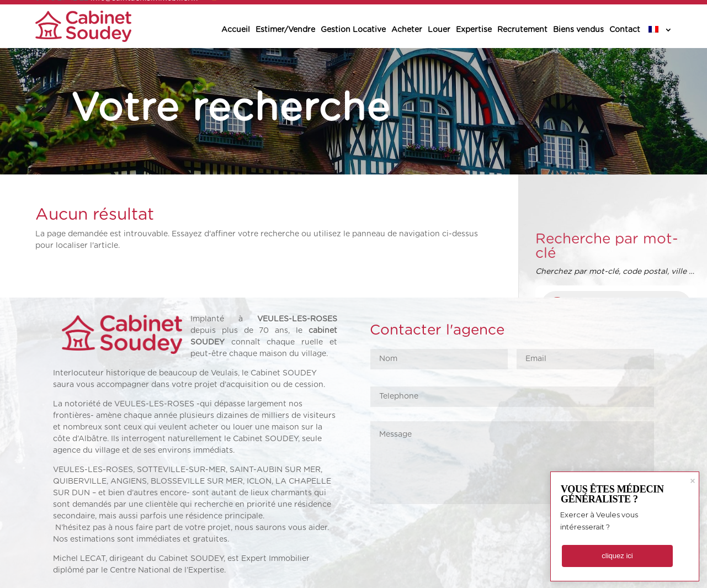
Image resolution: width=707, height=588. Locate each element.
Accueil (236, 30)
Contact (625, 30)
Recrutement (522, 30)
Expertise (474, 30)
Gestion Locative (353, 30)
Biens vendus (578, 30)
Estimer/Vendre (285, 30)
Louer (439, 30)
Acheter (407, 30)
